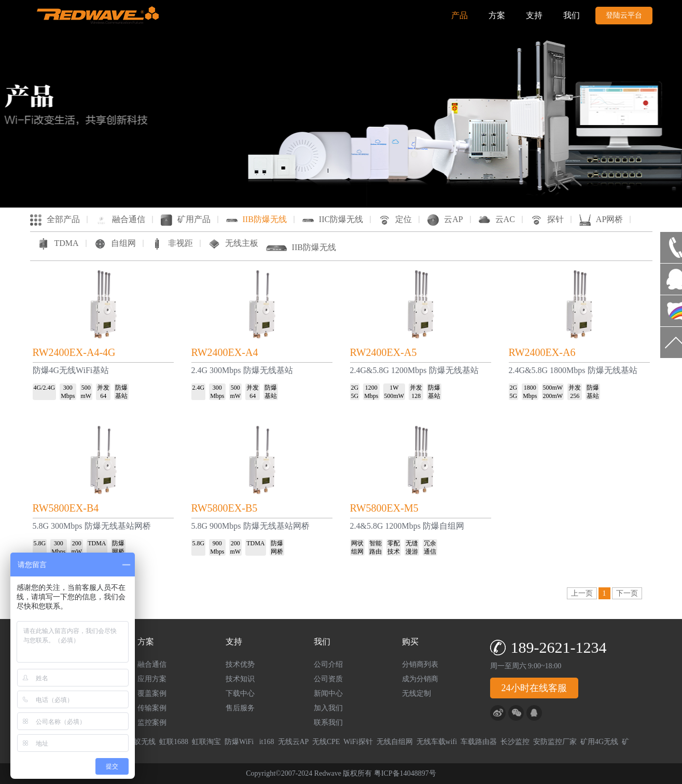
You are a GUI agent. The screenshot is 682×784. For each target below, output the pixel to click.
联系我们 (328, 723)
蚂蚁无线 (141, 742)
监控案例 (152, 723)
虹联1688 (174, 742)
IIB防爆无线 (256, 219)
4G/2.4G (45, 388)
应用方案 (152, 679)
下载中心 (240, 693)
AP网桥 (601, 219)
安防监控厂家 (555, 742)
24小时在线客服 (534, 688)
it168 (267, 742)
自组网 (115, 243)
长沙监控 (515, 742)
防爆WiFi (240, 742)
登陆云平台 (624, 15)
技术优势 (240, 664)
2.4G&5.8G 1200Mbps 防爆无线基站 (414, 370)
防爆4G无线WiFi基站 (71, 370)
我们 (572, 15)
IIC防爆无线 (333, 219)
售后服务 (240, 708)
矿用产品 (186, 219)
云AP (445, 219)
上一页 (582, 593)
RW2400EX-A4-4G (74, 352)
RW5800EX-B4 (66, 508)
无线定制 (416, 693)
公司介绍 (328, 664)
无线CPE (326, 742)
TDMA (58, 243)
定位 (395, 219)
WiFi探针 (358, 742)
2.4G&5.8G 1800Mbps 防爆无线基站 (573, 370)
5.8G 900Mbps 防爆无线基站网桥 (250, 526)
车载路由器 (479, 742)
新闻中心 (328, 693)
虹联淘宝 (206, 742)
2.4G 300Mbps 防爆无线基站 (242, 370)
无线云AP (293, 742)
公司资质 (328, 679)
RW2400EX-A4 (225, 352)
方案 (497, 15)
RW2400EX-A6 (542, 352)
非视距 (172, 243)
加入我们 (328, 708)
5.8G (199, 543)
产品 (460, 15)
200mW (553, 396)
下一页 (627, 593)
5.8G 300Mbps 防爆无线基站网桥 (92, 526)
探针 (547, 219)
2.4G (199, 388)
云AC (497, 219)
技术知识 (240, 679)
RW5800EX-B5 (225, 508)
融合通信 (120, 219)
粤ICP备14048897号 (405, 773)
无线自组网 (395, 742)
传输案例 (152, 708)
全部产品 (55, 219)
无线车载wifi (437, 742)
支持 (534, 15)
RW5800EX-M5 (384, 508)
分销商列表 (420, 664)
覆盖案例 (152, 693)
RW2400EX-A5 (384, 352)
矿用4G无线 (599, 742)
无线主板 (233, 243)
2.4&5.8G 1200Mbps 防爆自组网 (407, 526)
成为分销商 (420, 679)
